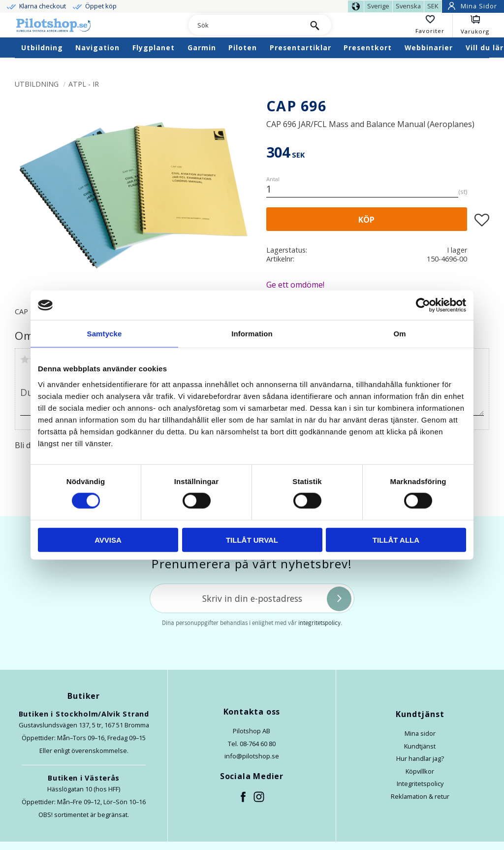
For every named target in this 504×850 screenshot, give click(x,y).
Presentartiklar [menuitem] (300, 48)
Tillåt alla (396, 539)
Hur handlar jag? (420, 758)
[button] (434, 26)
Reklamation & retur (420, 796)
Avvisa (108, 539)
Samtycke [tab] (105, 334)
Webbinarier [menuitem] (429, 48)
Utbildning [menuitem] (42, 48)
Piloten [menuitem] (243, 48)
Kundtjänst (420, 746)
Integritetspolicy (420, 784)
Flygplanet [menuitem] (154, 48)
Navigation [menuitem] (97, 48)
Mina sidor (420, 733)
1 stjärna (25, 360)
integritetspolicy (319, 623)
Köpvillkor (420, 771)
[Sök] (315, 25)
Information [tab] (252, 334)
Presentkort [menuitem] (368, 48)
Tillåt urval (252, 539)
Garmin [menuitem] (202, 48)
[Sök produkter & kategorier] (244, 26)
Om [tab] (399, 334)
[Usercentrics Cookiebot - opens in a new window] (423, 305)
